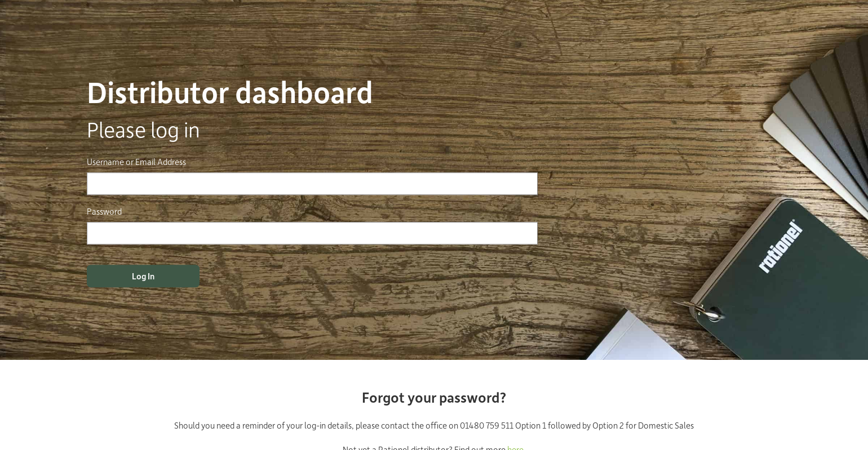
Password (104, 211)
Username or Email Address (136, 162)
